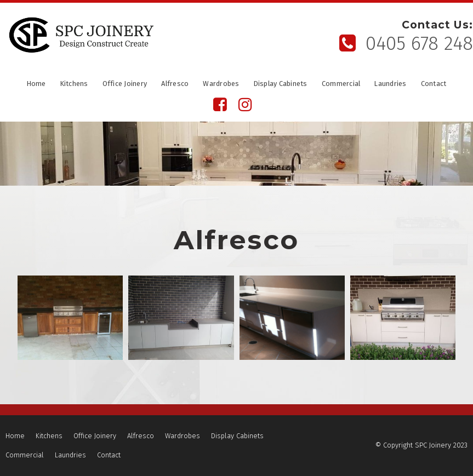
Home (36, 85)
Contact (434, 85)
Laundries (390, 85)
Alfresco (175, 85)
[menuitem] (15, 436)
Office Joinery (125, 85)
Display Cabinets (281, 85)
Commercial (341, 85)
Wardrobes (221, 85)
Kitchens (74, 85)
